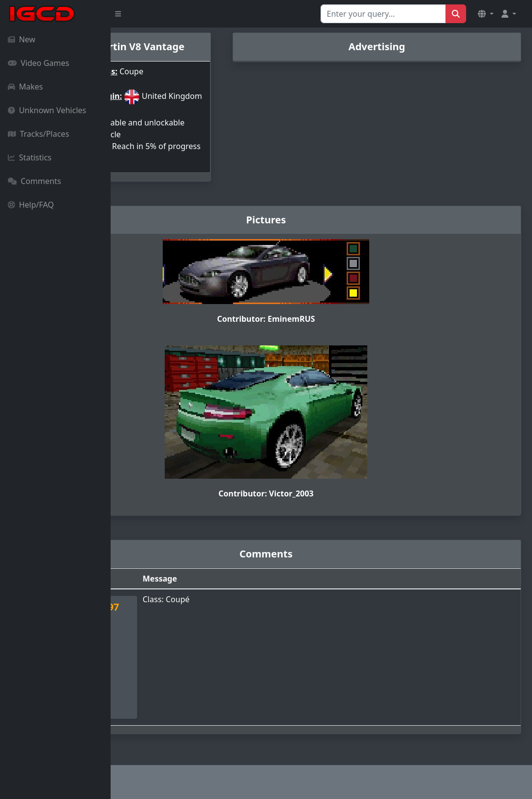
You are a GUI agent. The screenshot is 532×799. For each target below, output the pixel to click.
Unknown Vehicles (47, 110)
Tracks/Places (39, 134)
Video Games (39, 63)
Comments (34, 181)
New (22, 39)
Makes (25, 87)
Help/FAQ (31, 205)
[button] (486, 14)
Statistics (30, 157)
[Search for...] (383, 14)
